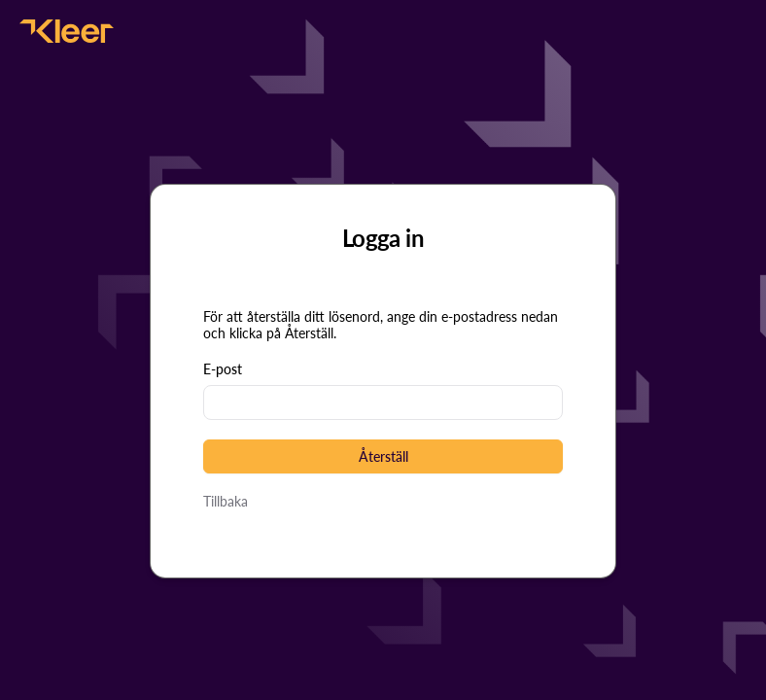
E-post (223, 369)
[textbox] (383, 402)
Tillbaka (226, 501)
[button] (383, 456)
